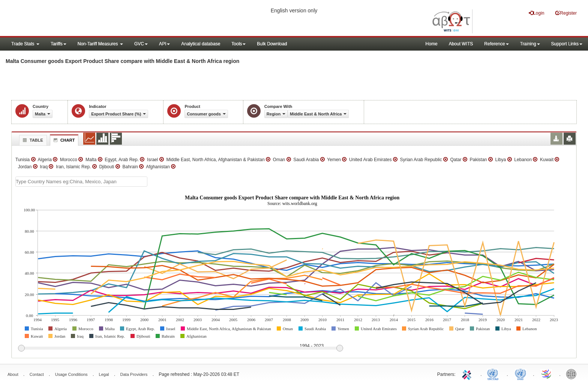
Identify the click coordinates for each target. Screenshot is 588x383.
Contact (37, 374)
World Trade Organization (547, 374)
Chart (63, 140)
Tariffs (58, 44)
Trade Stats (25, 44)
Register (566, 13)
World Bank (573, 374)
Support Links (567, 44)
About (13, 374)
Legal (104, 374)
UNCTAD (494, 374)
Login (536, 13)
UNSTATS (520, 374)
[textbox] (81, 182)
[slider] (180, 349)
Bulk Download (272, 44)
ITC (468, 374)
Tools (238, 44)
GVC (141, 44)
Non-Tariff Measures (100, 44)
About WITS (461, 44)
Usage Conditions (71, 374)
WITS (75, 19)
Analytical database (201, 44)
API (164, 44)
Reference (496, 44)
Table (32, 140)
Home (432, 44)
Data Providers (134, 374)
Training (530, 44)
